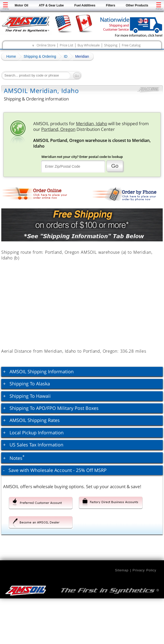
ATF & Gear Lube (51, 5)
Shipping (111, 45)
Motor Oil (21, 5)
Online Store (46, 45)
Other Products (137, 5)
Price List (66, 45)
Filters (110, 5)
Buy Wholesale (89, 45)
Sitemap (122, 570)
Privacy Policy (144, 570)
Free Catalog (131, 45)
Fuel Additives (85, 5)
